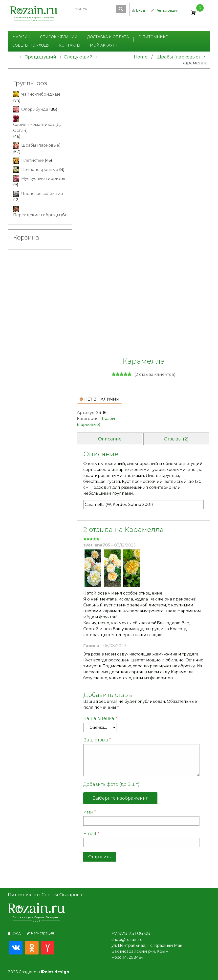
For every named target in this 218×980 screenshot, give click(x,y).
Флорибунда (35, 109)
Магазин (21, 37)
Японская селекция (42, 194)
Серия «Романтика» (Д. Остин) (37, 127)
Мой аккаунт (104, 45)
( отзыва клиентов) (155, 374)
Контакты (70, 45)
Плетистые (33, 160)
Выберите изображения (120, 798)
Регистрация (165, 10)
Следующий (81, 57)
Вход (139, 10)
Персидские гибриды (37, 215)
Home (141, 57)
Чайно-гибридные (41, 94)
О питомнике (153, 37)
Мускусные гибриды (43, 178)
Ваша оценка (100, 718)
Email (91, 834)
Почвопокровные (40, 170)
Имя (90, 812)
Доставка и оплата (108, 37)
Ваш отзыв (97, 740)
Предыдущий (38, 57)
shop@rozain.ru (127, 939)
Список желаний (59, 37)
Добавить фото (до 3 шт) (111, 784)
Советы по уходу (31, 45)
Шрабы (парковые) (178, 57)
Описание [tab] (110, 439)
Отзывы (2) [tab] (176, 439)
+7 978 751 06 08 (131, 933)
